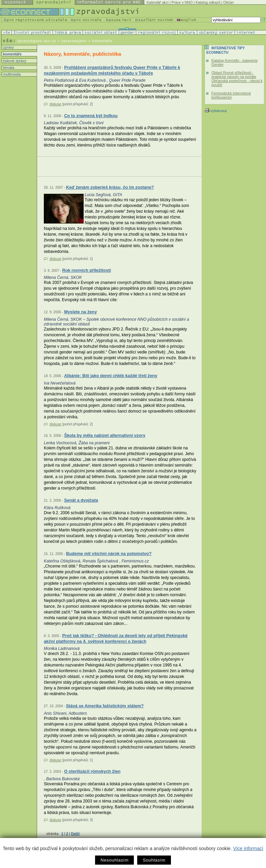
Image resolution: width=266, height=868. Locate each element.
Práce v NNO (182, 2)
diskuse (55, 104)
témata (8, 68)
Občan (228, 2)
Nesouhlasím (114, 860)
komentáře (12, 54)
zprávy (8, 47)
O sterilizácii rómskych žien (92, 771)
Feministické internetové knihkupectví (231, 95)
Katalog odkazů (208, 2)
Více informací (248, 848)
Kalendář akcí (158, 2)
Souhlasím (154, 860)
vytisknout (216, 111)
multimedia (11, 74)
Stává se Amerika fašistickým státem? (105, 706)
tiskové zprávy (14, 61)
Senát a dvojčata (81, 500)
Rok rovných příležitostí (86, 270)
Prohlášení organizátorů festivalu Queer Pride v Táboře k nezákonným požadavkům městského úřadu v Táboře (112, 70)
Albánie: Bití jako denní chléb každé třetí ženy (111, 376)
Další (75, 834)
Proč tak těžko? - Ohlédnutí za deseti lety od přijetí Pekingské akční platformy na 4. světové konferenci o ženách (116, 639)
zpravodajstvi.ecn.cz (37, 41)
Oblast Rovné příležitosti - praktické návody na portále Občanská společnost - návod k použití (237, 79)
